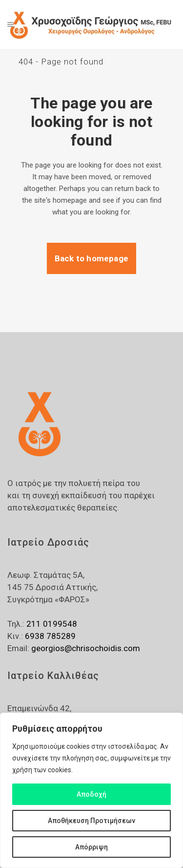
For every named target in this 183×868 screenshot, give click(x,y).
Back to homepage (91, 258)
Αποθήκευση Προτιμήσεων (91, 821)
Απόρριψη (91, 847)
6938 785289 (50, 636)
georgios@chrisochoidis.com (86, 648)
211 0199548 (52, 624)
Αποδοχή (91, 794)
